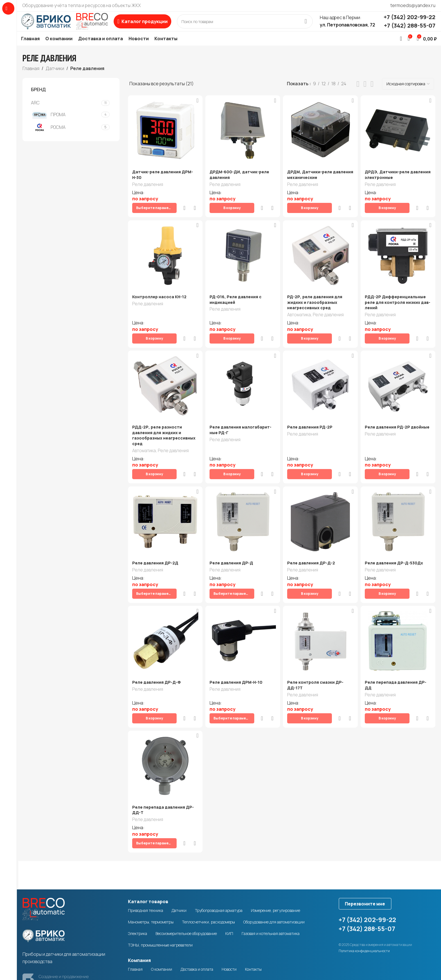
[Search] (252, 26)
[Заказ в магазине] (408, 92)
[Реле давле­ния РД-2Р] (321, 376)
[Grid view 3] (365, 92)
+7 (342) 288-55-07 (410, 30)
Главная (31, 77)
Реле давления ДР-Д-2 (312, 544)
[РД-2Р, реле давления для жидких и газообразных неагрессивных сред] (321, 255)
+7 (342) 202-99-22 (409, 21)
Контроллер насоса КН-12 (159, 296)
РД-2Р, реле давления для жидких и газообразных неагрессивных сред (316, 301)
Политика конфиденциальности (364, 906)
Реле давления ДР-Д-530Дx (396, 544)
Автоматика (300, 314)
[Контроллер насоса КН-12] (164, 255)
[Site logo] (72, 25)
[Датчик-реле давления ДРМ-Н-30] (164, 139)
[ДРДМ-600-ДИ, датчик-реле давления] (242, 139)
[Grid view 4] (372, 92)
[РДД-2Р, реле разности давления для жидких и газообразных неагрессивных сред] (164, 376)
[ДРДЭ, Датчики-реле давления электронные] (399, 139)
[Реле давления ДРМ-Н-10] (242, 613)
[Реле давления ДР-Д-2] (321, 503)
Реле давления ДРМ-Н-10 (237, 654)
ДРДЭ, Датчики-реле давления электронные (392, 183)
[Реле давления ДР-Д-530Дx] (399, 503)
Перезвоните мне (371, 856)
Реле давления (148, 193)
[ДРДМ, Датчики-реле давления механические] (321, 139)
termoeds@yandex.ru (413, 5)
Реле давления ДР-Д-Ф (156, 654)
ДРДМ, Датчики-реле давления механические (314, 183)
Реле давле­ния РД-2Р (311, 417)
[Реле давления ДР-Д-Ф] (164, 613)
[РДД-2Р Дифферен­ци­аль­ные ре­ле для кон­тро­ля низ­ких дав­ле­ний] (399, 255)
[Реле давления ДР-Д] (243, 503)
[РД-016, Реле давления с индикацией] (242, 255)
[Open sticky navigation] (157, 26)
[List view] (358, 92)
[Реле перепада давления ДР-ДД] (399, 613)
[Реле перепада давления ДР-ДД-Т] (164, 728)
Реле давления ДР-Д (232, 544)
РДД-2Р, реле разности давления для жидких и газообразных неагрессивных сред (164, 425)
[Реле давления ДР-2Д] (164, 503)
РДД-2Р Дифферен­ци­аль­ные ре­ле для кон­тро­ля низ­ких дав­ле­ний (398, 301)
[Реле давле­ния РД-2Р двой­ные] (399, 376)
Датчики (55, 77)
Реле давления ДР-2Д (155, 544)
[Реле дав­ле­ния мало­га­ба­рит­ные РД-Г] (242, 376)
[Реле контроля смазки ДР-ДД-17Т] (321, 613)
